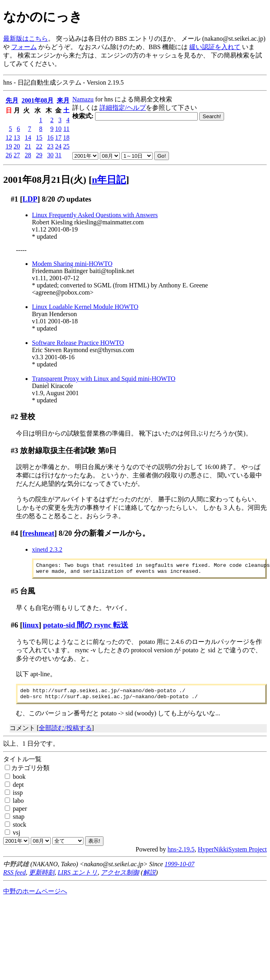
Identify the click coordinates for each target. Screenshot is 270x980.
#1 (15, 199)
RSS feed (14, 877)
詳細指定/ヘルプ (123, 108)
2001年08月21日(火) (45, 180)
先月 (12, 100)
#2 (15, 417)
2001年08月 (38, 100)
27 (17, 155)
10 (58, 129)
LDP (30, 199)
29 (39, 155)
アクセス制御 (120, 877)
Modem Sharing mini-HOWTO (72, 264)
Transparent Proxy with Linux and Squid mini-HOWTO (104, 379)
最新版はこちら (26, 39)
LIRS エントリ (77, 877)
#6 (15, 627)
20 (17, 146)
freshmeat (38, 533)
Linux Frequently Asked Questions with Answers (95, 215)
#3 (15, 450)
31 (58, 155)
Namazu (83, 99)
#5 (15, 593)
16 (50, 138)
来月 (63, 100)
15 (39, 138)
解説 (149, 877)
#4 (15, 533)
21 (28, 146)
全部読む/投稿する (65, 733)
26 (9, 155)
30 (50, 155)
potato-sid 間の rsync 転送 (86, 627)
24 (58, 146)
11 (67, 129)
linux (31, 627)
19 (9, 146)
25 (66, 146)
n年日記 (109, 180)
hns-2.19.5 (181, 854)
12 (9, 138)
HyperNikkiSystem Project (232, 854)
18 (66, 138)
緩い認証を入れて (215, 47)
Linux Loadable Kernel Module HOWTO (85, 307)
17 (58, 138)
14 (28, 138)
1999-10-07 (180, 869)
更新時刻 (42, 877)
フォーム (24, 47)
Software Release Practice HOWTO (78, 343)
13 (17, 138)
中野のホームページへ (35, 896)
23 (50, 146)
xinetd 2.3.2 (47, 549)
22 (39, 146)
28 (28, 155)
